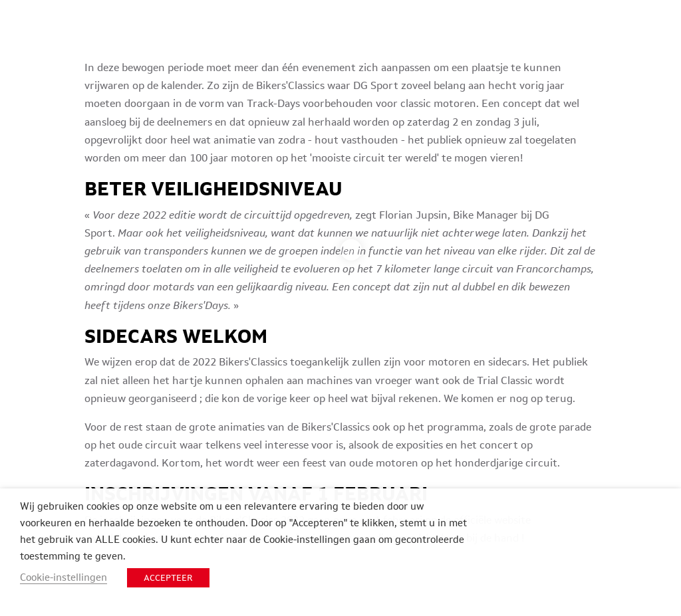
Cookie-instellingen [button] (64, 577)
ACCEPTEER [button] (168, 578)
